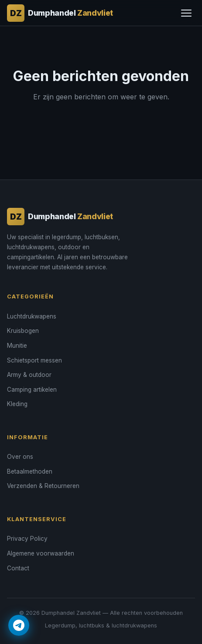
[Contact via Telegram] (19, 625)
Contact (18, 568)
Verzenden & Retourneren (43, 486)
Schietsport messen (34, 360)
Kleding (17, 404)
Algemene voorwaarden (41, 553)
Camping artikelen (32, 390)
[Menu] (186, 13)
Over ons (20, 457)
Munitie (17, 346)
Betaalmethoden (30, 471)
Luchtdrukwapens (32, 316)
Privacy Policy (27, 539)
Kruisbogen (23, 331)
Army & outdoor (29, 375)
